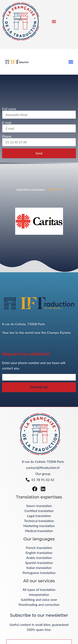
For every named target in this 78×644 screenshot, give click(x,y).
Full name (9, 109)
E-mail (7, 123)
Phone (7, 136)
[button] (54, 21)
